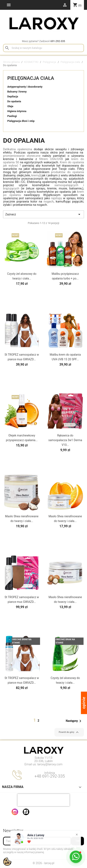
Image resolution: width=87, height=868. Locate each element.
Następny (74, 721)
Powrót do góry (69, 732)
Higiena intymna (17, 111)
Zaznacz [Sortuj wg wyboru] (43, 214)
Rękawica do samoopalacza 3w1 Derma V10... (65, 440)
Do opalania (14, 101)
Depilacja (13, 96)
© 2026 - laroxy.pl (43, 863)
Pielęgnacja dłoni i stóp (21, 121)
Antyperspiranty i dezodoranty (25, 87)
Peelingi (12, 116)
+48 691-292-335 (50, 776)
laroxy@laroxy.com (50, 764)
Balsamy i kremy (17, 92)
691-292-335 (58, 41)
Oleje (10, 106)
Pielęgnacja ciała (31, 78)
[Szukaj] (43, 48)
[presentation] (43, 800)
